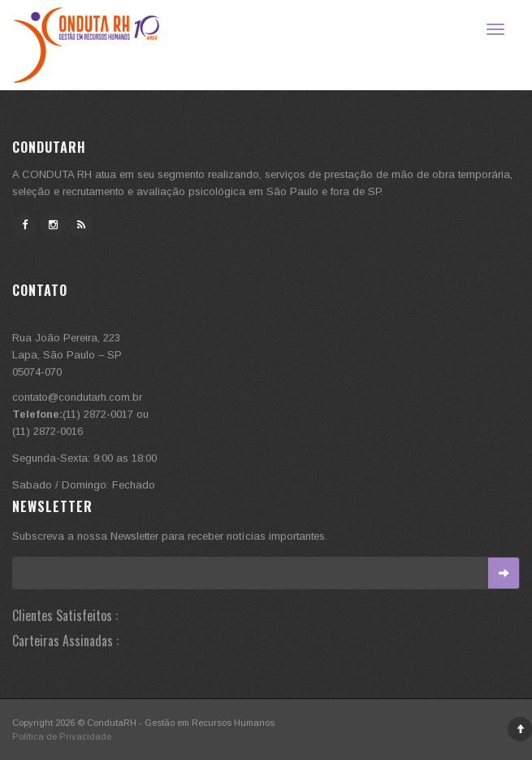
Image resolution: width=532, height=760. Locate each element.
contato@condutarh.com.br (77, 397)
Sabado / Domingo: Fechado (84, 485)
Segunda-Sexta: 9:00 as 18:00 (84, 458)
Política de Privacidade (62, 736)
